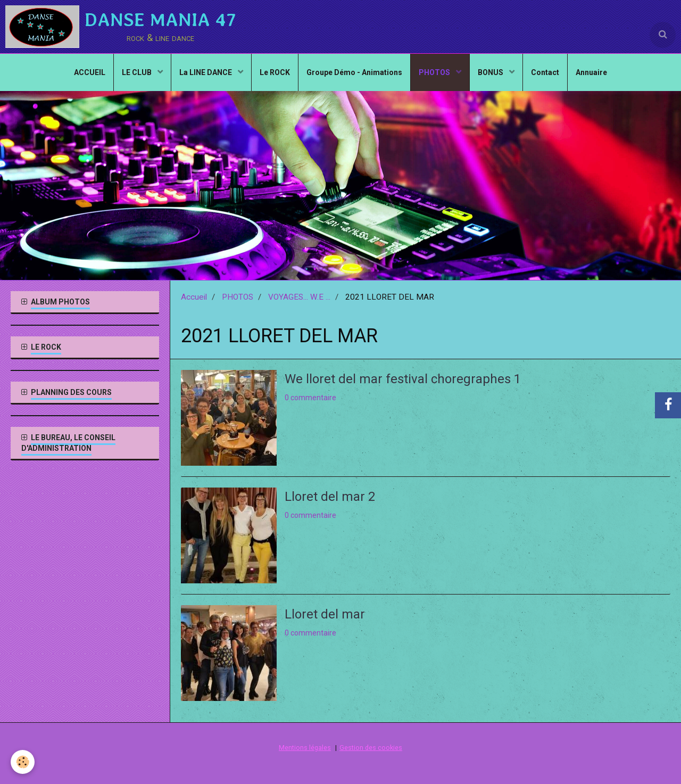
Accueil (194, 297)
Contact (545, 72)
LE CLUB (138, 72)
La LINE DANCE (206, 72)
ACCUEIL (90, 72)
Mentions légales (305, 748)
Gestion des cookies (371, 748)
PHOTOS (435, 72)
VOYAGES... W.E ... (299, 297)
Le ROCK (275, 72)
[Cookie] (23, 762)
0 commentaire (310, 398)
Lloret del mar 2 (330, 497)
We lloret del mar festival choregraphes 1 (403, 379)
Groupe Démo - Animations (354, 72)
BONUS (491, 72)
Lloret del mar (325, 614)
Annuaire (591, 72)
